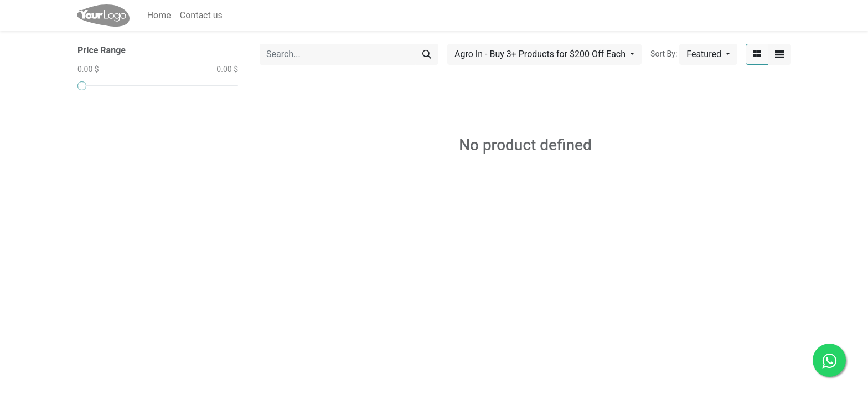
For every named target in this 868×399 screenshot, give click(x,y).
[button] (708, 54)
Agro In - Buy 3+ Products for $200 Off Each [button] (541, 54)
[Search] (427, 54)
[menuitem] (159, 16)
